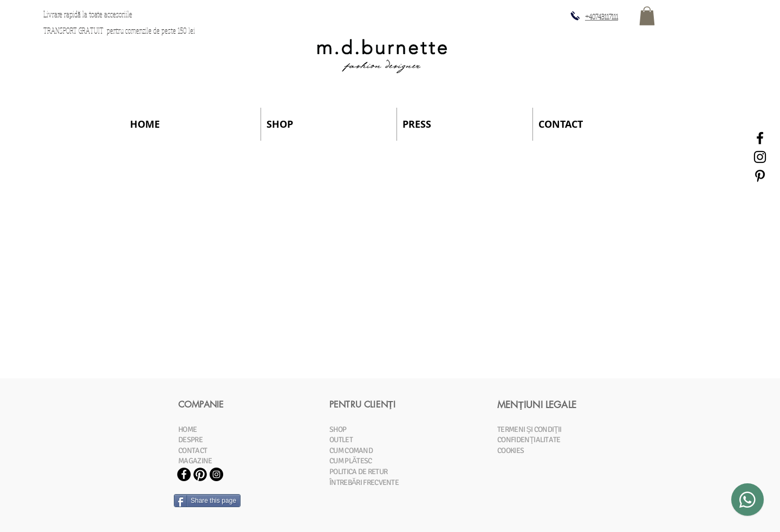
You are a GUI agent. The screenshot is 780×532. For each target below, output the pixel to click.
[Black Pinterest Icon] (760, 176)
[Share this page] (207, 501)
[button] (647, 16)
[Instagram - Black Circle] (216, 474)
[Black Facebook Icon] (760, 138)
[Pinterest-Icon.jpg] (200, 474)
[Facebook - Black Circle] (184, 474)
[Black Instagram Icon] (760, 157)
